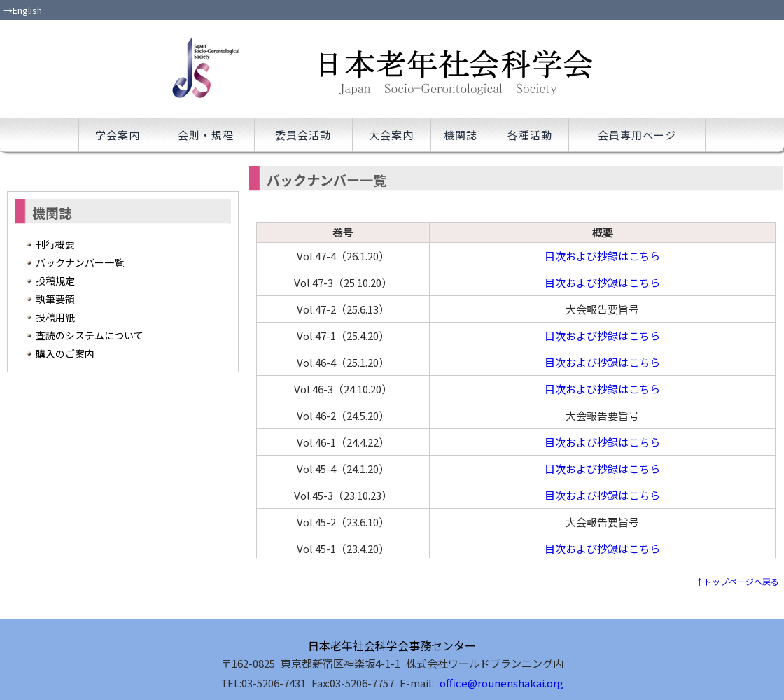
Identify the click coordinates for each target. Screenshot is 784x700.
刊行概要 (55, 244)
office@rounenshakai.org (502, 683)
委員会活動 (303, 135)
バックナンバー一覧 (80, 262)
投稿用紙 (55, 317)
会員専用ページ (637, 135)
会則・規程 (206, 135)
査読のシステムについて (90, 335)
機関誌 (461, 135)
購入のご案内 (65, 353)
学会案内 (118, 135)
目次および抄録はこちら (602, 256)
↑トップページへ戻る (737, 581)
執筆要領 (55, 299)
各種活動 (530, 135)
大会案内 (391, 135)
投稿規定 (55, 281)
